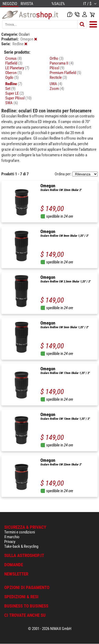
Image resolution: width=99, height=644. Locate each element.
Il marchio (12, 537)
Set (10, 89)
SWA (12, 103)
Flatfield (14, 63)
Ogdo (12, 77)
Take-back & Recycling (21, 546)
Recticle (58, 77)
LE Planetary (17, 68)
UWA (56, 84)
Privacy (10, 542)
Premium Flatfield (65, 73)
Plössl (57, 68)
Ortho (57, 58)
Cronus (14, 58)
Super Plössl (18, 98)
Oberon (14, 73)
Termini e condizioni (20, 532)
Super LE (15, 93)
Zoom (57, 89)
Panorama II (62, 63)
